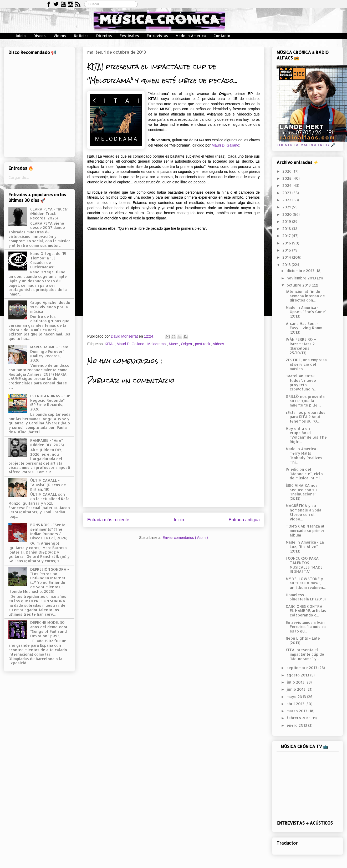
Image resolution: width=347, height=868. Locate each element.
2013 (287, 265)
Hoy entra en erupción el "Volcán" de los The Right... (306, 435)
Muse (174, 344)
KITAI (110, 344)
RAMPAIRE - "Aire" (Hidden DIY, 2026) (47, 443)
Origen (187, 344)
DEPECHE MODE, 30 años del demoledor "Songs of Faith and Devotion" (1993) (49, 629)
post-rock (203, 344)
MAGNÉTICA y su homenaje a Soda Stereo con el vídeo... (303, 512)
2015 (287, 250)
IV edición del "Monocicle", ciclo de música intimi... (304, 474)
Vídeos (60, 36)
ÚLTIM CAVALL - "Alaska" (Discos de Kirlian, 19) (48, 485)
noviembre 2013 (302, 278)
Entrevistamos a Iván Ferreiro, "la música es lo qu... (306, 627)
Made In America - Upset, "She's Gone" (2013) (306, 312)
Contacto (222, 36)
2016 (287, 243)
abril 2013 (296, 704)
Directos (104, 36)
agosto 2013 (298, 675)
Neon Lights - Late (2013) (303, 640)
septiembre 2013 (302, 668)
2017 (287, 236)
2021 (287, 207)
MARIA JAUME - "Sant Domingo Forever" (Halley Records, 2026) (49, 353)
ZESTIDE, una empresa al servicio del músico (306, 364)
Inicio (21, 36)
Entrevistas (157, 36)
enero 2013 (297, 725)
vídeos (219, 344)
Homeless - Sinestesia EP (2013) (306, 597)
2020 (288, 214)
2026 (287, 171)
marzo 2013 (297, 711)
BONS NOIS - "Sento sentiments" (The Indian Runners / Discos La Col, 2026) (49, 531)
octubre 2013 (299, 285)
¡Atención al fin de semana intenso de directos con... (305, 296)
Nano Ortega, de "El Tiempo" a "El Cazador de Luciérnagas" (48, 260)
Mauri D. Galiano (225, 145)
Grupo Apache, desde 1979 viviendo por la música (50, 307)
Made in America (191, 36)
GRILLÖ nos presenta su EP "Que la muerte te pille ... (305, 401)
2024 (287, 185)
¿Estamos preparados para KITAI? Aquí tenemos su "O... (306, 417)
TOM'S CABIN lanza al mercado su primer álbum (305, 531)
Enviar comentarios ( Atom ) (185, 538)
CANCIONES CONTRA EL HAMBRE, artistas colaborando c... (306, 611)
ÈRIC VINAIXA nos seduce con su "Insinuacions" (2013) (302, 492)
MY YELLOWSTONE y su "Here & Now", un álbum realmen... (306, 583)
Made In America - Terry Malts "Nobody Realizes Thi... (304, 455)
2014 (287, 257)
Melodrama (157, 344)
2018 (287, 229)
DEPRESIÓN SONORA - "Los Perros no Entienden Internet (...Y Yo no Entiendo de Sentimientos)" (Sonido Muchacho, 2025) (39, 580)
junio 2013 (297, 689)
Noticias (81, 36)
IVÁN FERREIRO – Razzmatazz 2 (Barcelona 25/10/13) (301, 346)
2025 (287, 178)
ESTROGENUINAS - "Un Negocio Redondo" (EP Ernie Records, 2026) (50, 402)
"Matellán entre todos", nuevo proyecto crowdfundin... (301, 382)
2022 (287, 200)
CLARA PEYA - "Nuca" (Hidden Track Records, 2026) (49, 214)
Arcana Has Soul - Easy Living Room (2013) (304, 328)
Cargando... (19, 177)
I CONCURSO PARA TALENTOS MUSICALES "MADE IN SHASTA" (304, 565)
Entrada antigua (244, 520)
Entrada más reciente (108, 520)
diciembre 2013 (301, 271)
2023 (287, 193)
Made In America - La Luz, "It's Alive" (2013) (305, 547)
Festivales (129, 36)
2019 (287, 221)
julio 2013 (296, 682)
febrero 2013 (299, 718)
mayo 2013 (297, 697)
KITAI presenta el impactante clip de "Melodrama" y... (305, 654)
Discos (40, 36)
